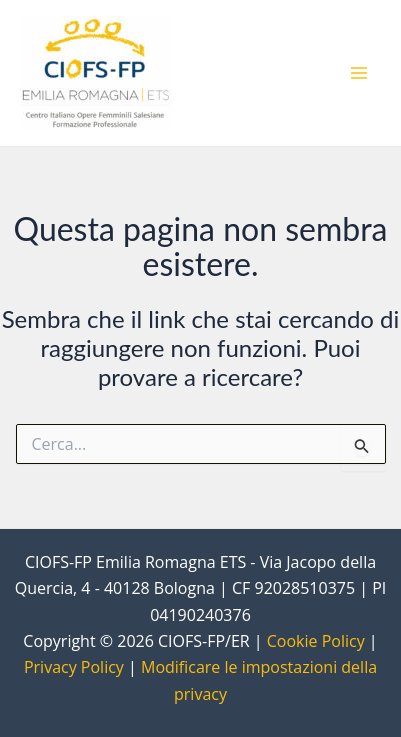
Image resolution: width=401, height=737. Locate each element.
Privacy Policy (74, 667)
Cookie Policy (316, 641)
